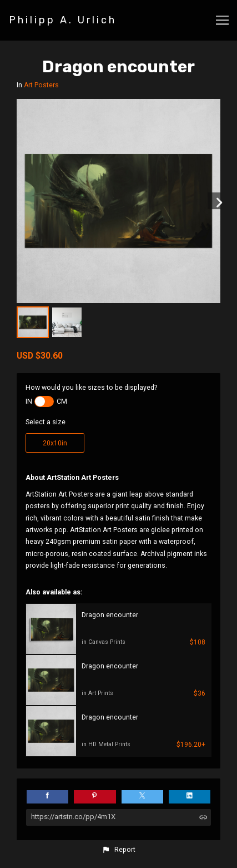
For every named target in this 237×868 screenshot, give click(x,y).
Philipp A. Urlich (63, 20)
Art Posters (41, 85)
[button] (118, 850)
